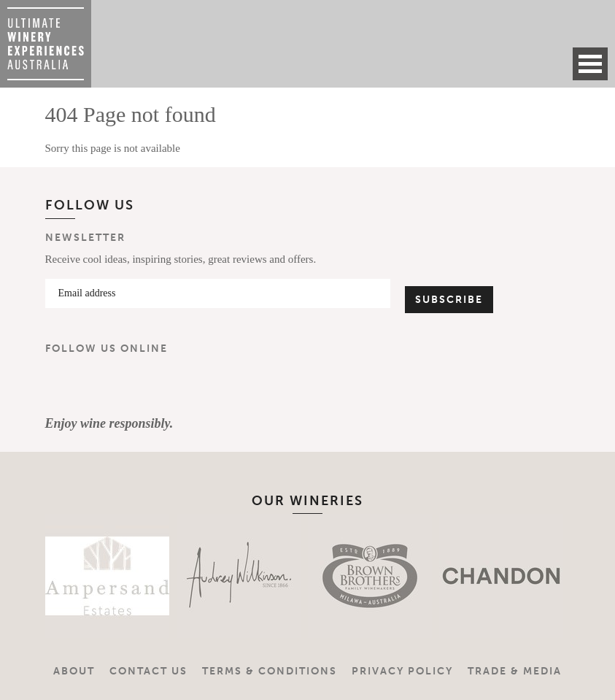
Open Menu (590, 64)
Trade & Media (515, 671)
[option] (89, 576)
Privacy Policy (402, 671)
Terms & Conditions (270, 671)
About (74, 671)
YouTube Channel (149, 385)
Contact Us (148, 671)
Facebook (63, 385)
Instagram (106, 385)
